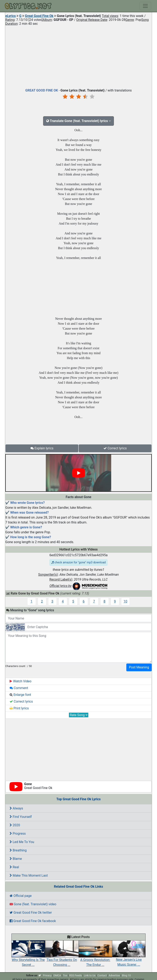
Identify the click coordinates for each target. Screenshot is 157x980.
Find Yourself (21, 817)
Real (14, 867)
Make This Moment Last (29, 875)
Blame (16, 859)
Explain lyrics (42, 448)
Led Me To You (22, 842)
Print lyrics (19, 708)
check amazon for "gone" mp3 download (78, 562)
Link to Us (90, 975)
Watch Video (21, 681)
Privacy (47, 975)
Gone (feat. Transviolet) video (33, 904)
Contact (102, 975)
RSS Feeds (76, 975)
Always (16, 808)
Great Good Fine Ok (39, 16)
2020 (15, 825)
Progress (18, 834)
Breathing (18, 850)
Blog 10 (126, 975)
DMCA (57, 975)
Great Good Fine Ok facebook (33, 921)
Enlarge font (20, 695)
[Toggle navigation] (145, 6)
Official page (21, 896)
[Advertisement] (78, 56)
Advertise (114, 975)
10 (126, 601)
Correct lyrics (115, 448)
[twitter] (40, 975)
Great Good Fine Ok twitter (31, 913)
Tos (65, 975)
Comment (19, 688)
